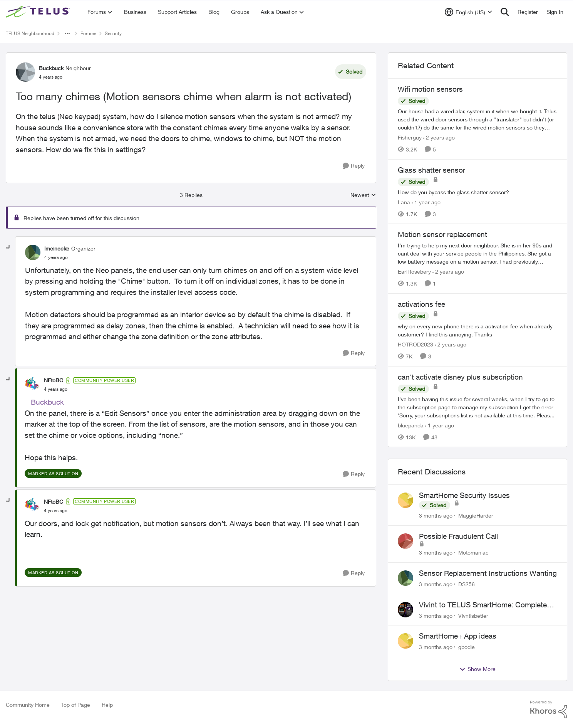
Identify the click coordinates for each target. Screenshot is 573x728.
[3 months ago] (436, 515)
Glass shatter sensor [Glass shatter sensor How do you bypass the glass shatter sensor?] (431, 170)
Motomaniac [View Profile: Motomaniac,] (473, 552)
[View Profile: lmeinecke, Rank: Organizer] (33, 252)
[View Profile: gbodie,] (405, 641)
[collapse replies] (8, 247)
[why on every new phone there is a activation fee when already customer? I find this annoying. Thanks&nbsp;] (477, 330)
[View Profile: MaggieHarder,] (405, 500)
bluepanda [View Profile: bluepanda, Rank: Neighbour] (411, 425)
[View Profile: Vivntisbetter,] (405, 610)
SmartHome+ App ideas (458, 636)
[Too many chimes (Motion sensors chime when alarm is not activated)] (56, 257)
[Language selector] (468, 12)
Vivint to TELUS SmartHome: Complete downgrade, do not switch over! (483, 605)
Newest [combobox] (363, 195)
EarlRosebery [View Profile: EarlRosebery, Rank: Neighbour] (414, 272)
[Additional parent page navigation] (67, 34)
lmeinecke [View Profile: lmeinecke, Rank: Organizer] (57, 248)
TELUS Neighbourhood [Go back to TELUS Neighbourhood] (30, 33)
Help (107, 705)
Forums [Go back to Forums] (88, 33)
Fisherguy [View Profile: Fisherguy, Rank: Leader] (410, 137)
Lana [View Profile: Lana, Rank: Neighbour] (404, 202)
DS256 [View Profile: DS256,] (467, 584)
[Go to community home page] (39, 12)
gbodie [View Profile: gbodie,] (467, 647)
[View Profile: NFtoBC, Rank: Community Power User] (32, 385)
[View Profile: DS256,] (405, 578)
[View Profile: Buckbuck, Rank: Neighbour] (25, 72)
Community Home (28, 705)
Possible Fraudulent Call (458, 536)
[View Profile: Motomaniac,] (405, 541)
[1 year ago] (426, 202)
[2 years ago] (439, 137)
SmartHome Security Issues (464, 495)
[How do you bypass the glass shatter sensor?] (477, 192)
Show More (477, 669)
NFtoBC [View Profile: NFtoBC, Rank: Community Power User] (54, 380)
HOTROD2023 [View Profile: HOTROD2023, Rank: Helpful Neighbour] (416, 344)
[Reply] (354, 166)
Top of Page (76, 705)
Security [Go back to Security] (113, 33)
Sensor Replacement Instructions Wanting (488, 573)
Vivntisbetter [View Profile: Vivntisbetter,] (473, 615)
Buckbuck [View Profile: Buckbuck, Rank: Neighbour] (51, 68)
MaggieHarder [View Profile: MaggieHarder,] (476, 515)
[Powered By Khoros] (549, 710)
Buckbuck (47, 402)
